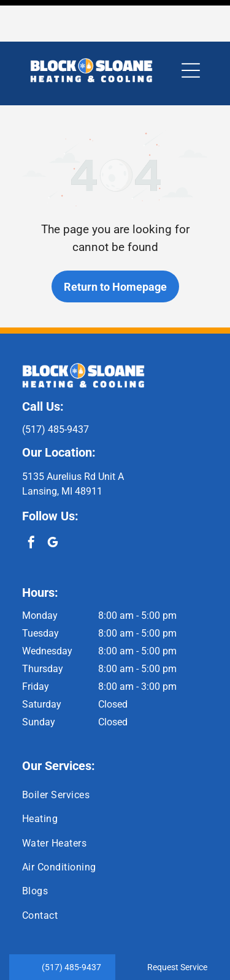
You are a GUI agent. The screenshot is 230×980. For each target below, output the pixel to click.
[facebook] (31, 502)
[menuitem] (115, 753)
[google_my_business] (53, 502)
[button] (191, 29)
